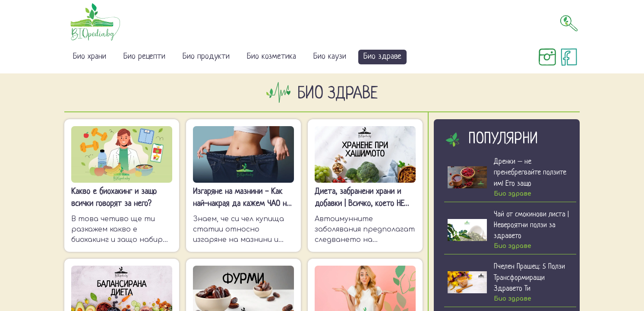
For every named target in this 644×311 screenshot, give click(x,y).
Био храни (90, 57)
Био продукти (206, 57)
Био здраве (382, 57)
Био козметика (271, 57)
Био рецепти (144, 57)
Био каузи (330, 57)
